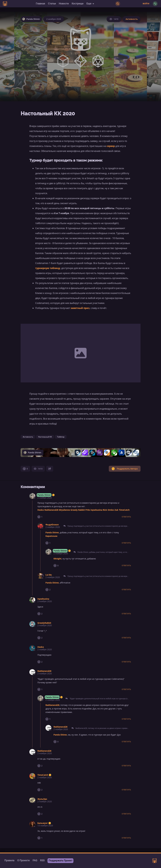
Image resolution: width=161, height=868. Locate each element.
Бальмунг (43, 823)
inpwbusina (96, 510)
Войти (146, 4)
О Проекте (23, 860)
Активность (132, 19)
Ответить (126, 517)
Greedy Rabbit (78, 510)
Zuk (116, 510)
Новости (64, 4)
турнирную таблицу (48, 268)
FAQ (35, 860)
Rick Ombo (108, 510)
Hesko (41, 510)
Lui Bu (49, 575)
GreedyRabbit (44, 623)
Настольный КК (45, 437)
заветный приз (80, 308)
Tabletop (61, 437)
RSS (42, 860)
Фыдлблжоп (52, 525)
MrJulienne (64, 510)
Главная (40, 4)
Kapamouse (51, 536)
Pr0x (88, 510)
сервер (111, 146)
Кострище (78, 4)
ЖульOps (42, 799)
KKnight (57, 559)
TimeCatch (124, 510)
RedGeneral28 (51, 510)
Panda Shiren (44, 495)
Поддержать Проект (60, 861)
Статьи (52, 4)
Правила (9, 860)
